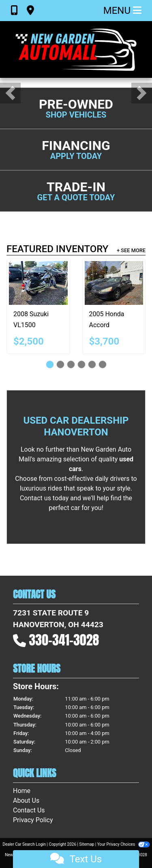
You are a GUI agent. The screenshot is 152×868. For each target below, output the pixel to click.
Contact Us (29, 810)
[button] (10, 93)
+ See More (131, 250)
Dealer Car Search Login (24, 844)
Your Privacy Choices (123, 844)
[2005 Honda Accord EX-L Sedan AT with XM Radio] (114, 283)
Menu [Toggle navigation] (122, 11)
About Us (26, 800)
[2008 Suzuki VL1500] (38, 283)
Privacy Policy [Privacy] (33, 820)
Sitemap (87, 844)
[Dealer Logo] (76, 49)
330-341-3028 (64, 640)
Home (22, 791)
